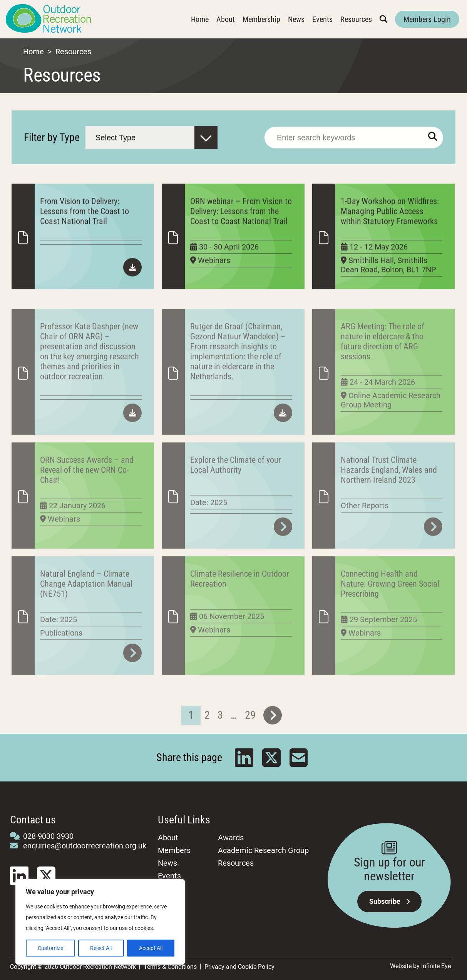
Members (174, 850)
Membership (261, 19)
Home (200, 19)
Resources (356, 19)
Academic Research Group (263, 850)
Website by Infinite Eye (420, 966)
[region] (100, 922)
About (226, 19)
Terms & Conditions (170, 967)
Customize (50, 948)
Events (322, 19)
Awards (231, 838)
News (296, 19)
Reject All (101, 948)
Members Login (427, 19)
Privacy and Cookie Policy (239, 967)
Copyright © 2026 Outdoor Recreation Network (73, 967)
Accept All (151, 948)
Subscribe (389, 901)
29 (250, 731)
